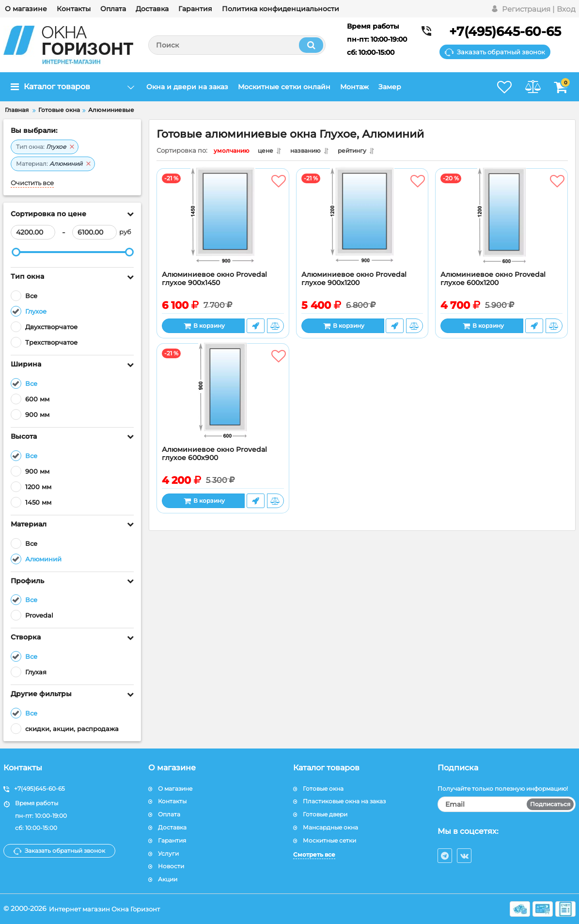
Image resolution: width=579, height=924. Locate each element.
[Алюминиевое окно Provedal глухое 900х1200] (362, 224)
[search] (237, 45)
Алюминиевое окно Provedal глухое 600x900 (214, 456)
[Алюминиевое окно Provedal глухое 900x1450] (223, 224)
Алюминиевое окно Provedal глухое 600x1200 (493, 281)
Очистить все (32, 183)
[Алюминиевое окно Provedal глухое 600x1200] (501, 224)
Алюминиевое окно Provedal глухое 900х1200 (354, 281)
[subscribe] (507, 804)
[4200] (33, 232)
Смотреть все (314, 854)
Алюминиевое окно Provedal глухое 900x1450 (214, 281)
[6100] (94, 232)
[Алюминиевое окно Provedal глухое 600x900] (223, 399)
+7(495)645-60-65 (505, 32)
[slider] (16, 252)
